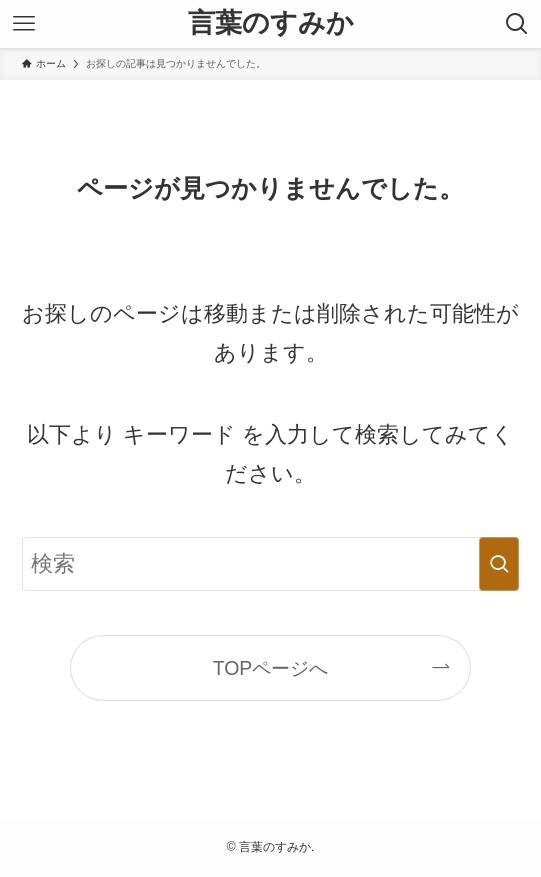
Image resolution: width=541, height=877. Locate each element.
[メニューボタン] (24, 24)
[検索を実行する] (499, 563)
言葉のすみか (271, 23)
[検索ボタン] (517, 24)
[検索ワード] (271, 563)
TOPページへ (271, 668)
